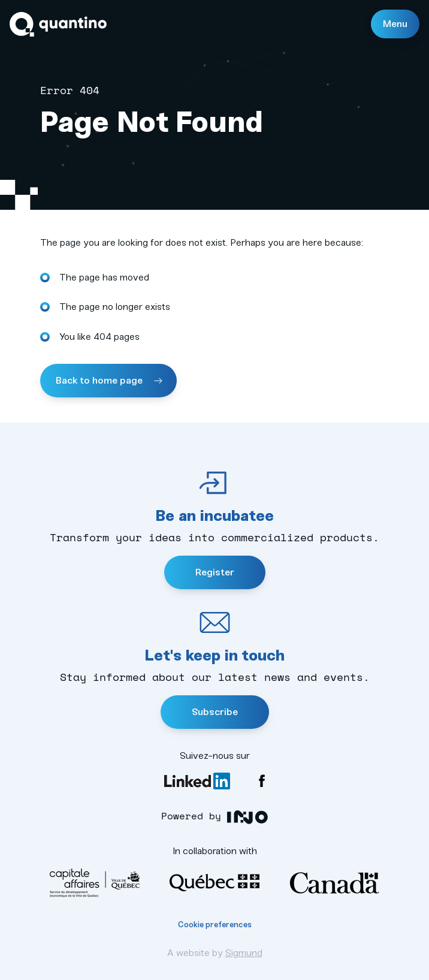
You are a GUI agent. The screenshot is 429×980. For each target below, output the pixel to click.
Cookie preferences (215, 925)
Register (215, 572)
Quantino (58, 24)
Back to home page (100, 380)
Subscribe (215, 712)
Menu (395, 24)
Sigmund (244, 953)
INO (248, 817)
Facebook (262, 781)
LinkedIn (197, 781)
